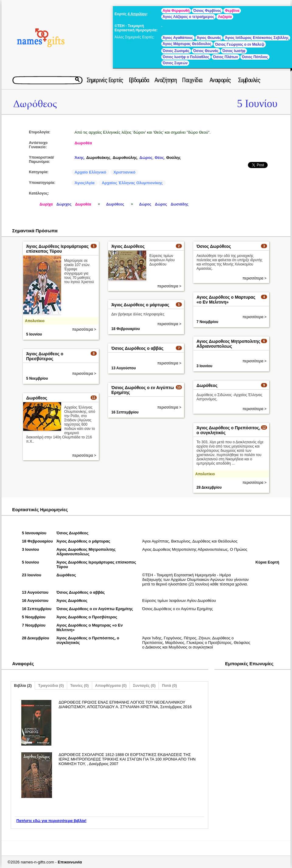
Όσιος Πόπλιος (255, 57)
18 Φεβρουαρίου (126, 329)
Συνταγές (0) (144, 685)
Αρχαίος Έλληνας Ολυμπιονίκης (132, 183)
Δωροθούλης (125, 158)
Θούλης (174, 158)
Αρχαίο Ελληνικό (90, 172)
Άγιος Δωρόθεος (128, 246)
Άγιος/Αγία (85, 183)
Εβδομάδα (139, 80)
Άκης (79, 158)
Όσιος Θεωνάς (206, 51)
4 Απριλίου (137, 14)
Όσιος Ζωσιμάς (176, 51)
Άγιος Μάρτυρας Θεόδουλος (187, 44)
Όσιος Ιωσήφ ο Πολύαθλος (186, 57)
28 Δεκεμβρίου (209, 487)
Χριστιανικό (124, 172)
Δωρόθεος (35, 104)
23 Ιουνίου (32, 575)
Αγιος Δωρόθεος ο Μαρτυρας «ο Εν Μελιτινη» (226, 300)
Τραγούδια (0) (51, 685)
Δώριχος (64, 204)
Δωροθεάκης (98, 158)
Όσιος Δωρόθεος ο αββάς (137, 348)
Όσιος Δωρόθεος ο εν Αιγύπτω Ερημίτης (95, 609)
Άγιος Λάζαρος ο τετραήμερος (189, 17)
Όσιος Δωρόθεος (214, 246)
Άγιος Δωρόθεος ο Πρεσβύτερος (45, 356)
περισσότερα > (84, 329)
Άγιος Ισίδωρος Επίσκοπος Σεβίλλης (257, 38)
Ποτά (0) (169, 685)
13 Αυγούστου (123, 368)
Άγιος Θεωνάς (209, 38)
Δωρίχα (46, 204)
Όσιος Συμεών (175, 63)
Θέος (160, 158)
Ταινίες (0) (80, 685)
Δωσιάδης (180, 204)
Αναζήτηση (166, 80)
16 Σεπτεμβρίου (125, 412)
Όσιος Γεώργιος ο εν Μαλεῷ (240, 44)
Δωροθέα (83, 143)
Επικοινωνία (70, 862)
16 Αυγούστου (35, 601)
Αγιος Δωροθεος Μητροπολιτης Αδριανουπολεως (228, 344)
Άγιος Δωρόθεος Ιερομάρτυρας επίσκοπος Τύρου (57, 249)
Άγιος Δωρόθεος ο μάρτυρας (140, 305)
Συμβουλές (249, 80)
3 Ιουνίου (204, 366)
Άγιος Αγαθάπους (178, 38)
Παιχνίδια (192, 80)
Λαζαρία (225, 17)
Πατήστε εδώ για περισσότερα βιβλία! (51, 821)
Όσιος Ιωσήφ (234, 51)
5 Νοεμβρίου (37, 378)
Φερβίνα (232, 11)
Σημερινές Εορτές (105, 80)
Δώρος (146, 158)
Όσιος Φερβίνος (207, 11)
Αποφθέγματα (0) (111, 685)
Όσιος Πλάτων (226, 57)
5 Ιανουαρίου (34, 533)
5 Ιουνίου (257, 104)
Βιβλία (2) (23, 685)
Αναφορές (220, 80)
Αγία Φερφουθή (176, 11)
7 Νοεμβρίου (207, 322)
